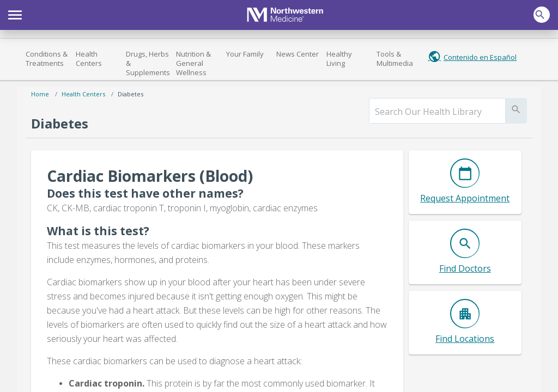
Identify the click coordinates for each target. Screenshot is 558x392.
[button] (15, 14)
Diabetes (131, 94)
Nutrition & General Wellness (193, 63)
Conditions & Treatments (47, 59)
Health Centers (89, 59)
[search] (437, 112)
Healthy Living (339, 59)
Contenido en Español (480, 57)
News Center (298, 54)
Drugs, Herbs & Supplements (148, 63)
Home (40, 94)
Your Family (245, 54)
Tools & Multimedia (395, 59)
